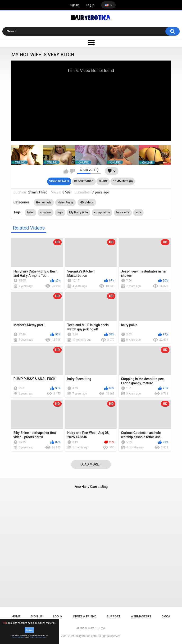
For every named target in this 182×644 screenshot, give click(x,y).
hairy (30, 212)
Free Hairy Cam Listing (91, 487)
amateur (46, 212)
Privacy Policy (34, 637)
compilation (102, 212)
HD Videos (87, 202)
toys (60, 212)
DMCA (166, 616)
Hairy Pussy (66, 202)
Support (114, 616)
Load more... (91, 464)
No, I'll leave (43, 637)
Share (103, 181)
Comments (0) (123, 181)
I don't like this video (72, 171)
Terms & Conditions (18, 637)
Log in (90, 5)
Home (16, 616)
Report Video (84, 181)
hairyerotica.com (86, 636)
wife (138, 212)
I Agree (29, 630)
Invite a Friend (85, 616)
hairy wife (123, 212)
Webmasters (141, 616)
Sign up (75, 5)
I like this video (66, 171)
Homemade (44, 202)
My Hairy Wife (79, 212)
